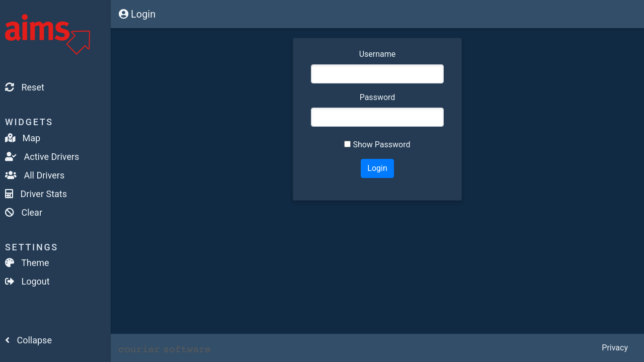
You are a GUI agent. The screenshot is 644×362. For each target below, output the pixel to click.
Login (137, 14)
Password (378, 97)
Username (378, 54)
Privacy (615, 348)
